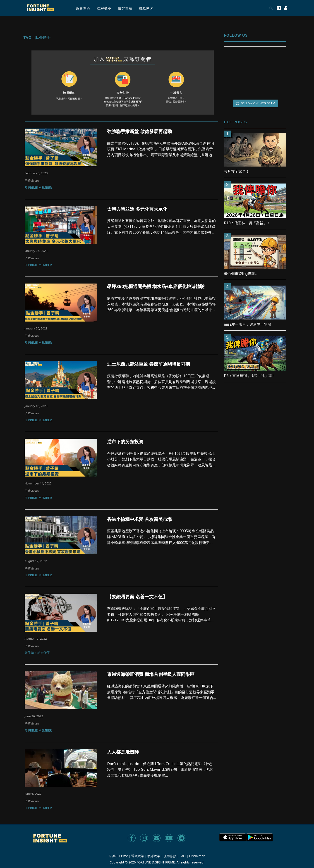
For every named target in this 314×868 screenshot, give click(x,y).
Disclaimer (197, 856)
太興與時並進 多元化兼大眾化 (137, 209)
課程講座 (104, 8)
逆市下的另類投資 (125, 442)
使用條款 (170, 856)
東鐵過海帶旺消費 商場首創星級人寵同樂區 (151, 674)
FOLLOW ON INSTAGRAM (256, 103)
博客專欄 (125, 8)
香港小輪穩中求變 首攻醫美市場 (139, 519)
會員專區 (83, 8)
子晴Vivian (32, 181)
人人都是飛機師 (123, 752)
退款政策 (138, 856)
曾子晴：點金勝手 (37, 653)
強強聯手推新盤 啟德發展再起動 (139, 131)
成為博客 (146, 8)
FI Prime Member (38, 188)
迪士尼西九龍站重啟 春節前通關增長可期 (148, 364)
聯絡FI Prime (119, 856)
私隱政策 (154, 856)
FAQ (183, 856)
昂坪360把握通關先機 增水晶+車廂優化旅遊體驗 (156, 286)
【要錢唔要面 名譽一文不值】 (137, 597)
